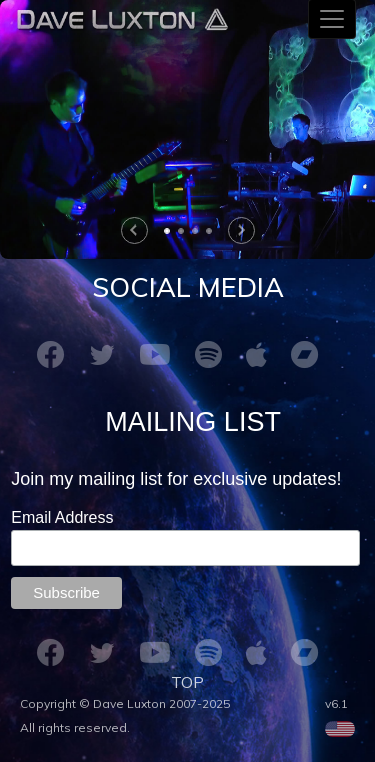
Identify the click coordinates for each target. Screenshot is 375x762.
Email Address (64, 517)
